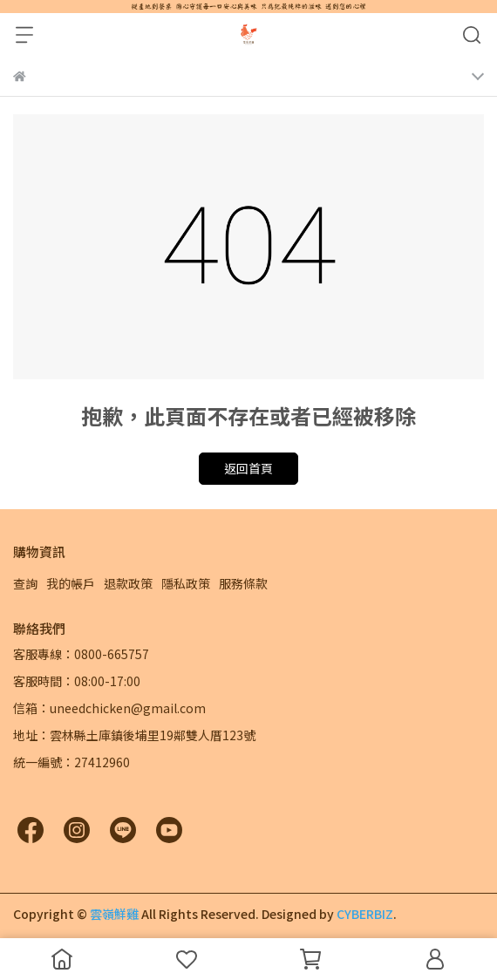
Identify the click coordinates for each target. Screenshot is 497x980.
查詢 (25, 583)
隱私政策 (186, 583)
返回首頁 (248, 468)
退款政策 (128, 583)
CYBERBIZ (365, 914)
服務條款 (243, 583)
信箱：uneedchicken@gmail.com (109, 708)
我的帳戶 (71, 583)
